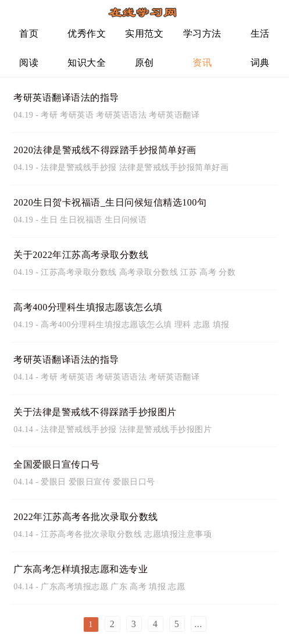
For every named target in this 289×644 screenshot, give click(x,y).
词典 (260, 63)
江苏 (189, 272)
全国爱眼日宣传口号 (57, 464)
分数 (227, 272)
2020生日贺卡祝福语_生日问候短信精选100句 (110, 202)
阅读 (29, 63)
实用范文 (144, 33)
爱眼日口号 (134, 482)
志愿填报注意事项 (178, 534)
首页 (29, 33)
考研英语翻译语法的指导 (66, 98)
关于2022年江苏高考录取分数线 (81, 255)
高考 (208, 272)
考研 (49, 115)
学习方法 (202, 33)
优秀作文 (87, 33)
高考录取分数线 (149, 272)
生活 (260, 33)
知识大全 (87, 63)
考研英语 (77, 115)
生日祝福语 (81, 220)
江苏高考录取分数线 (79, 272)
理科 (183, 325)
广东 (119, 587)
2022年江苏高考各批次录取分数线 (86, 517)
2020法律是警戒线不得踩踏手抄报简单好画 (105, 150)
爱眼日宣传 (90, 482)
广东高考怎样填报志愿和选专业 (81, 569)
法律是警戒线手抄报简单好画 (174, 167)
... (198, 624)
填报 (221, 325)
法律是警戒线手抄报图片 (166, 429)
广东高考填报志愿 (74, 587)
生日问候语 (126, 220)
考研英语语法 (121, 115)
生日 (49, 220)
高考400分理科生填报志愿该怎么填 (88, 307)
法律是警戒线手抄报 (79, 167)
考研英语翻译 (174, 115)
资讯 (202, 63)
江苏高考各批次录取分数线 (91, 534)
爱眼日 (53, 482)
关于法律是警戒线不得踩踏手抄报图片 (95, 412)
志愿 (202, 325)
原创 (144, 63)
